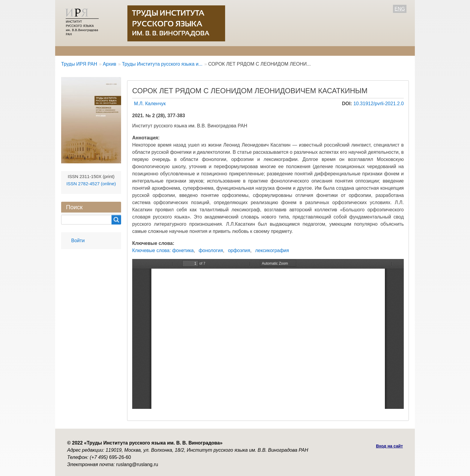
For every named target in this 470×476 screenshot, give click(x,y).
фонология (211, 250)
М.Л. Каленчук (150, 104)
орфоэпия (239, 250)
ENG (400, 9)
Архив (221, 51)
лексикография (272, 250)
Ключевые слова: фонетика (163, 250)
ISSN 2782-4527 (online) (91, 184)
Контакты (250, 51)
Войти (78, 241)
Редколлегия (111, 51)
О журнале (73, 51)
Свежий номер (186, 51)
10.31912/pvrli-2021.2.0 (379, 104)
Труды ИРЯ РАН (79, 64)
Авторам (147, 51)
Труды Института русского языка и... (162, 64)
